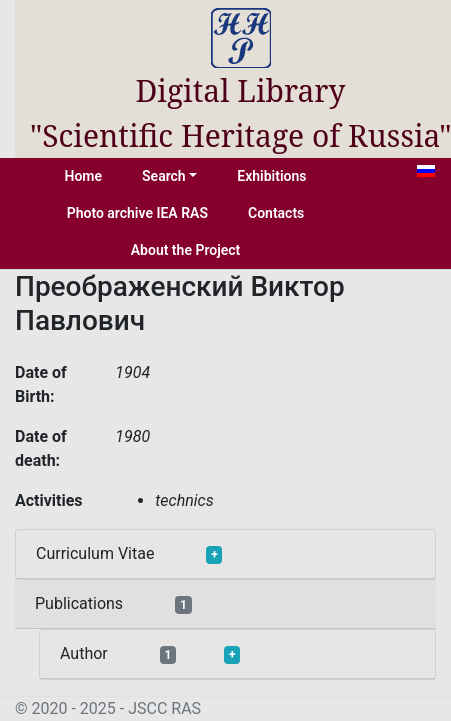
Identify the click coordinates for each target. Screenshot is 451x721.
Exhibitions (271, 176)
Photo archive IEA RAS (137, 213)
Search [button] (164, 176)
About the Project (186, 250)
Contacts (276, 213)
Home (84, 176)
